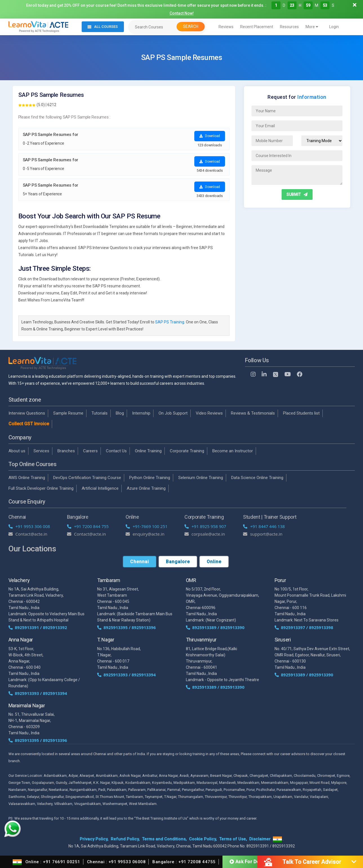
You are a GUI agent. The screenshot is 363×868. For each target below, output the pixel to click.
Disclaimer (260, 839)
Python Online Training (150, 478)
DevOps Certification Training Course (87, 478)
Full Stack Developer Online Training (41, 488)
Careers (90, 451)
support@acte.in (263, 534)
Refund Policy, (125, 839)
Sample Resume (68, 413)
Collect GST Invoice (29, 424)
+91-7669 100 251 (147, 526)
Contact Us (116, 451)
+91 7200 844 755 (88, 526)
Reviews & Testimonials (253, 413)
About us (17, 451)
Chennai (140, 562)
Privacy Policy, (94, 839)
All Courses (103, 27)
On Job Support (173, 413)
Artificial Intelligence (100, 488)
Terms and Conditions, (164, 839)
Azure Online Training (146, 488)
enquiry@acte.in (145, 534)
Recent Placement (257, 27)
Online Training (148, 451)
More (312, 27)
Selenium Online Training (201, 478)
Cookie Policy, (203, 839)
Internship (141, 413)
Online (214, 562)
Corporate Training (187, 451)
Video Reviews (209, 413)
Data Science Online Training (257, 478)
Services (41, 451)
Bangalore (178, 562)
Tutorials (100, 413)
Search (191, 26)
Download (210, 136)
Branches (66, 451)
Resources (289, 27)
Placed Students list (301, 413)
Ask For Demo (248, 861)
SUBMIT (297, 194)
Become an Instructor (233, 451)
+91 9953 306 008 (29, 526)
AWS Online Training (27, 478)
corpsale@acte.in (205, 534)
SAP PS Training (170, 322)
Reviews (226, 27)
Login (334, 27)
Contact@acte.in (28, 534)
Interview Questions (27, 413)
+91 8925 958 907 (205, 526)
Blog (120, 413)
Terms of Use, (233, 839)
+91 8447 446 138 (264, 526)
